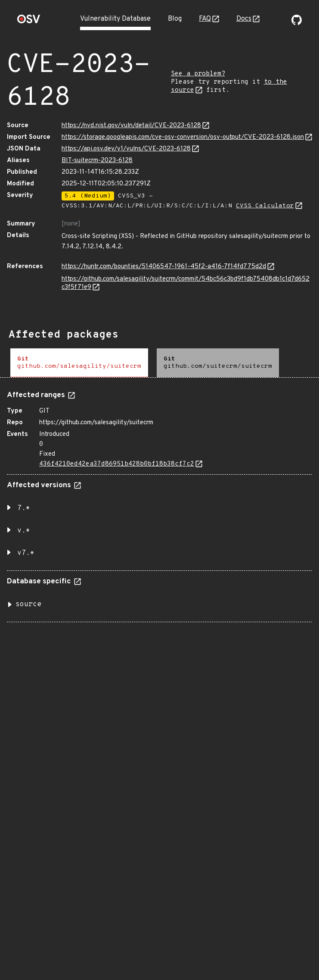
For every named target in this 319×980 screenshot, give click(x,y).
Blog (175, 19)
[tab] (79, 363)
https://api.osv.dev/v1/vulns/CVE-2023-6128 (126, 149)
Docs (244, 19)
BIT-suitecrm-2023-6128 (97, 161)
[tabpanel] (159, 503)
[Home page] (29, 22)
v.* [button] (24, 531)
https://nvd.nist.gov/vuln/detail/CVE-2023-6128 (131, 126)
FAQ (205, 19)
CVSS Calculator (265, 206)
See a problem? (198, 74)
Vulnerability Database (115, 19)
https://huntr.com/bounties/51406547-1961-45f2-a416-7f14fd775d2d (164, 267)
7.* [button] (24, 508)
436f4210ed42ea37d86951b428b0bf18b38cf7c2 (117, 464)
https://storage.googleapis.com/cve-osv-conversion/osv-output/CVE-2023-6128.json (183, 137)
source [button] (28, 604)
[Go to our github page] (297, 23)
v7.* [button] (26, 553)
